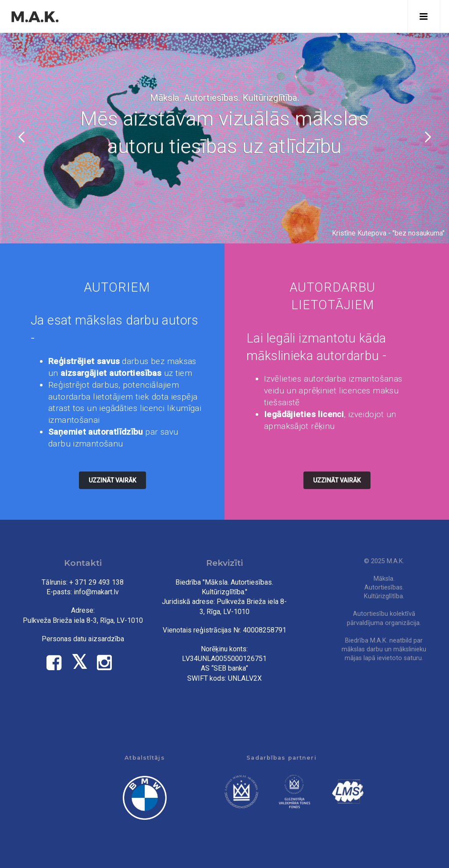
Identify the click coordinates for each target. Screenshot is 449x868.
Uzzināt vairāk (112, 480)
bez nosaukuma (419, 233)
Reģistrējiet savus (84, 361)
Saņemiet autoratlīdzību (96, 432)
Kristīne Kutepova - (362, 233)
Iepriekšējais (22, 137)
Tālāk (427, 137)
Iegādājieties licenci (304, 414)
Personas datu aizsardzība (83, 639)
